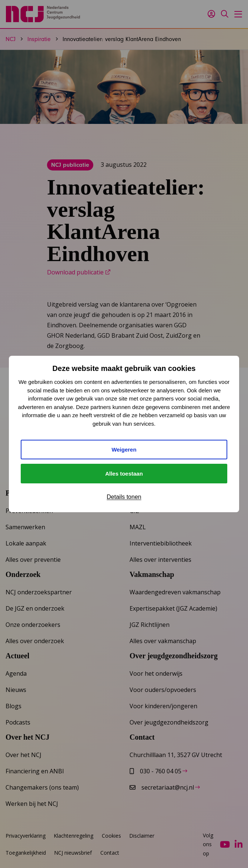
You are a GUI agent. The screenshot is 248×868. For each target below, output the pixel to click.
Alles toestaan (124, 474)
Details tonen (124, 497)
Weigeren (124, 450)
